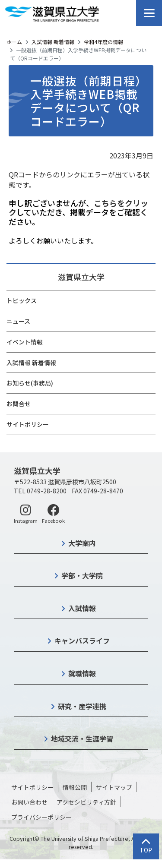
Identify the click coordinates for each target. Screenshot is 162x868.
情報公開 (75, 787)
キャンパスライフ (82, 641)
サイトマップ (114, 787)
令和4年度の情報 (103, 42)
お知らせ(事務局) (30, 383)
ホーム (14, 42)
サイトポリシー (28, 424)
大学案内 (82, 543)
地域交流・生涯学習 (82, 739)
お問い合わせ (29, 802)
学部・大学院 (82, 575)
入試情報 (82, 608)
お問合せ (19, 404)
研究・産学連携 (82, 706)
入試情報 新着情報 (53, 42)
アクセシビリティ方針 (86, 802)
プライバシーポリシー (41, 817)
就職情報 (82, 673)
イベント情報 (25, 342)
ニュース (18, 321)
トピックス (22, 300)
